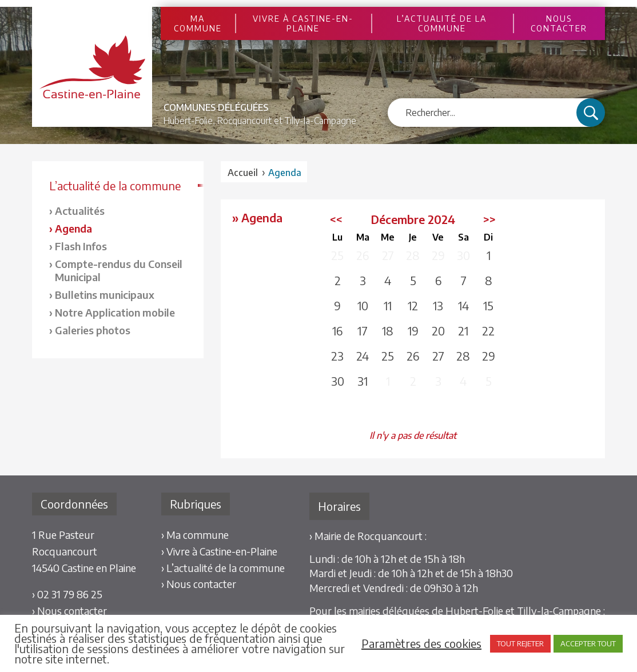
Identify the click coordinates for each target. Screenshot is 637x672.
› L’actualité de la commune (223, 568)
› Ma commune (195, 535)
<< (336, 219)
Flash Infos (81, 246)
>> (489, 219)
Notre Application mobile (115, 312)
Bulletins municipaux (105, 295)
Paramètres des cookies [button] (421, 643)
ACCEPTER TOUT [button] (588, 643)
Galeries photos (93, 330)
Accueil (243, 173)
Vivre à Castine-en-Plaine (303, 23)
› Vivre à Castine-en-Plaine (219, 551)
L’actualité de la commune (442, 23)
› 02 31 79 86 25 (67, 594)
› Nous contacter (69, 611)
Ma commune (198, 23)
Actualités (80, 211)
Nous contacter (559, 23)
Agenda (73, 228)
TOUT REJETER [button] (520, 643)
